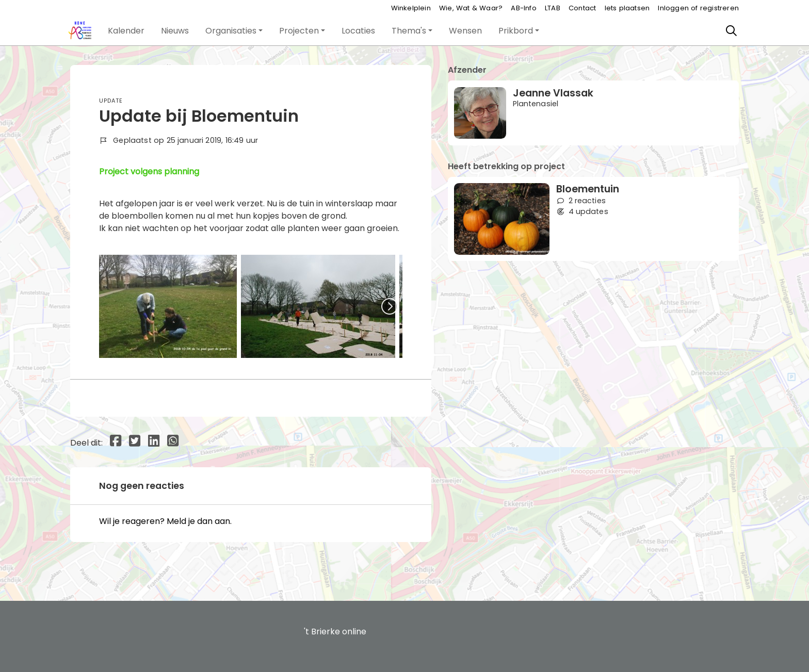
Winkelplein (411, 8)
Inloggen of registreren (698, 8)
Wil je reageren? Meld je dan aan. (165, 521)
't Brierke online (335, 632)
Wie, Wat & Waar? (471, 8)
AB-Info (523, 8)
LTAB (553, 8)
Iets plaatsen (627, 8)
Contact (582, 8)
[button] (126, 31)
